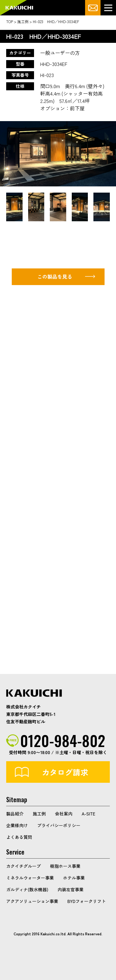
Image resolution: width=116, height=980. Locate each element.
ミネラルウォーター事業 (30, 878)
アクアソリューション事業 (32, 901)
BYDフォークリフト (87, 901)
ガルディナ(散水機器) (27, 889)
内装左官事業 (71, 889)
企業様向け (17, 825)
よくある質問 (19, 837)
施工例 (39, 814)
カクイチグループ (24, 866)
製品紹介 (15, 814)
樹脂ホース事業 (65, 866)
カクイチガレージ (19, 8)
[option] (58, 154)
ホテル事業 (74, 878)
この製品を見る (55, 276)
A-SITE (88, 814)
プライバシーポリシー (59, 825)
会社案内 (64, 814)
